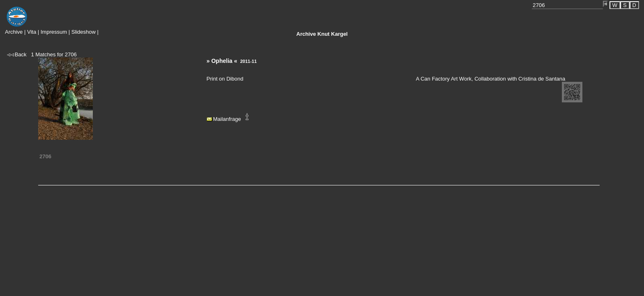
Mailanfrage (227, 119)
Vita (32, 32)
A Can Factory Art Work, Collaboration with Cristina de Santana (490, 79)
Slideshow (84, 32)
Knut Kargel (322, 34)
